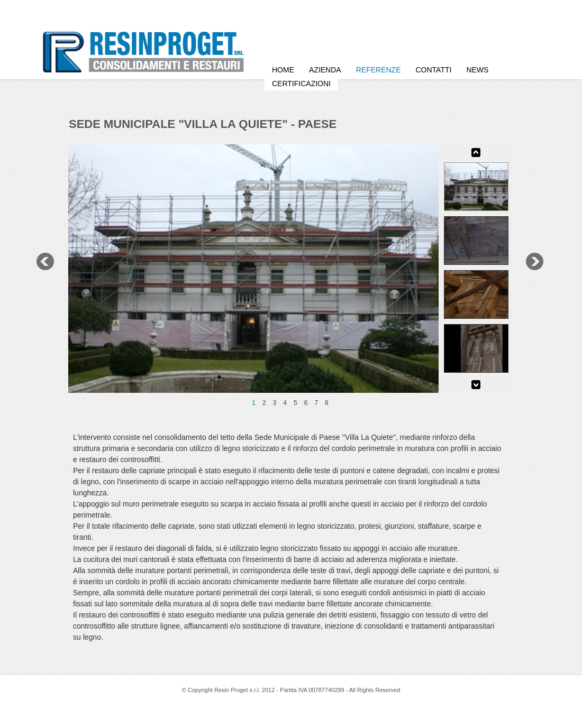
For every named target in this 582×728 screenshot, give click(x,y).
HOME (283, 70)
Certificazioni (301, 84)
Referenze (379, 70)
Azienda (325, 70)
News (477, 70)
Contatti (433, 70)
